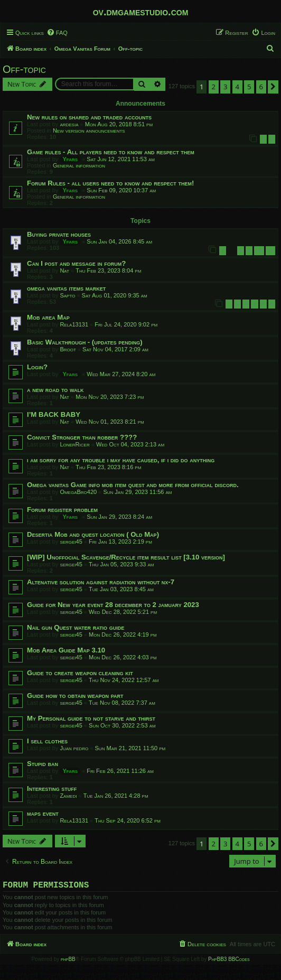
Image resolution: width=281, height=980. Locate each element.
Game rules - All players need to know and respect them (111, 152)
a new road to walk (55, 390)
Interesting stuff (52, 788)
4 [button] (237, 87)
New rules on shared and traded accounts (89, 117)
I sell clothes (47, 741)
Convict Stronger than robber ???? (82, 437)
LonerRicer (74, 444)
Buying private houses (59, 234)
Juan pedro (74, 748)
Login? (37, 367)
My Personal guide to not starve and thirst (91, 718)
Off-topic (24, 69)
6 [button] (261, 87)
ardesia (69, 124)
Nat (64, 270)
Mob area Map (48, 317)
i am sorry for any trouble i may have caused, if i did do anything (121, 460)
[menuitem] (57, 33)
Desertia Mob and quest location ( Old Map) (93, 534)
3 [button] (225, 87)
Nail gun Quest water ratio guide (76, 627)
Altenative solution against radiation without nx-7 (101, 582)
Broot (68, 349)
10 (259, 251)
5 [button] (249, 87)
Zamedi (68, 796)
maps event (43, 813)
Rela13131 (74, 324)
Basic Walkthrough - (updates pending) (85, 342)
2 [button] (214, 87)
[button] (273, 87)
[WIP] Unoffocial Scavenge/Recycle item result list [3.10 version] (126, 557)
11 (270, 251)
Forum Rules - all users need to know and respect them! (110, 183)
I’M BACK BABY (54, 414)
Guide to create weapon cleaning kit (80, 673)
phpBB (68, 961)
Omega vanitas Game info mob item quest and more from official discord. (133, 485)
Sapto (67, 295)
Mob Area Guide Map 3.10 (66, 650)
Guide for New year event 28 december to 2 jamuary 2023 (113, 605)
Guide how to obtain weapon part (75, 696)
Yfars (70, 159)
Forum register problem (62, 510)
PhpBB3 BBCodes (229, 961)
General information (79, 165)
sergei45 (71, 542)
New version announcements (89, 130)
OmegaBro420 (78, 492)
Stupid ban (43, 764)
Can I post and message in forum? (76, 263)
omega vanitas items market (66, 288)
